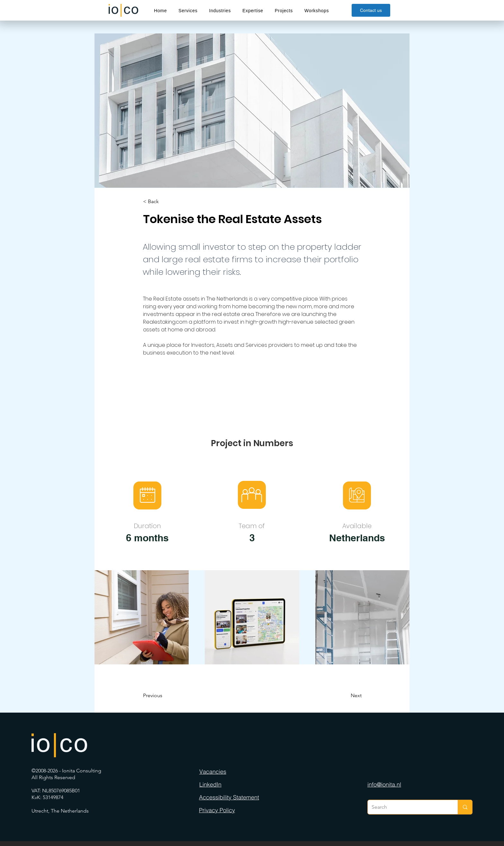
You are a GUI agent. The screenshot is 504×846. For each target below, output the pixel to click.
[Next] (340, 696)
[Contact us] (371, 10)
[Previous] (169, 696)
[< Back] (164, 202)
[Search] (408, 807)
